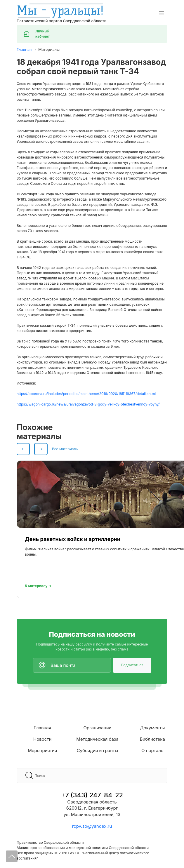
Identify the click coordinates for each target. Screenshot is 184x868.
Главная (42, 728)
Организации (98, 728)
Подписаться (132, 665)
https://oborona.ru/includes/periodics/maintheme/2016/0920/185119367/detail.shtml (86, 394)
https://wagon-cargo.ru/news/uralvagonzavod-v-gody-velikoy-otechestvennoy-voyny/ (88, 404)
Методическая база (97, 739)
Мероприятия (42, 750)
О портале (152, 750)
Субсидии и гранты (98, 750)
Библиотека (152, 739)
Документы (152, 728)
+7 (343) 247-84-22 (92, 795)
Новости (42, 739)
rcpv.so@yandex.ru (92, 826)
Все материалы (65, 449)
